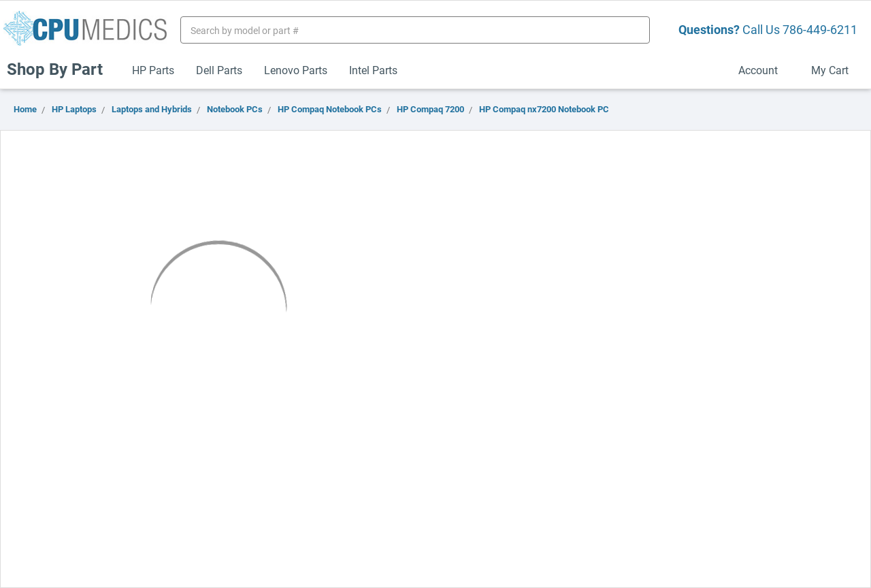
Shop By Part (61, 69)
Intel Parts (373, 70)
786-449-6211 (820, 29)
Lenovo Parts (296, 70)
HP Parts (153, 70)
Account (764, 70)
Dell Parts (219, 70)
